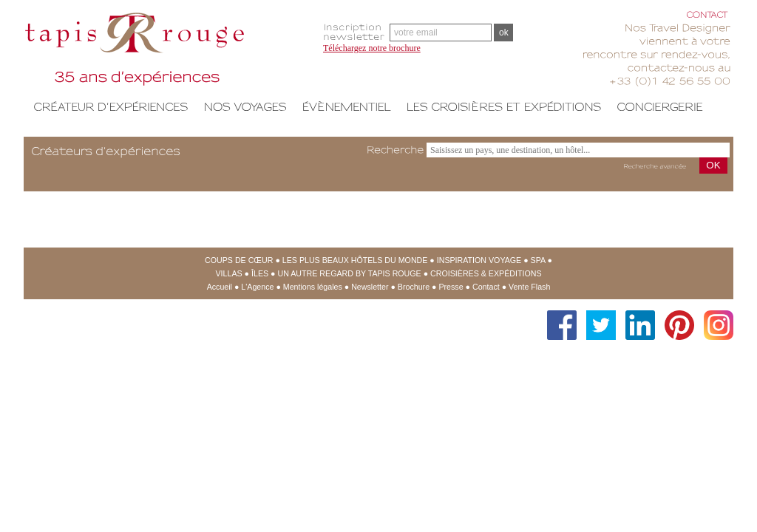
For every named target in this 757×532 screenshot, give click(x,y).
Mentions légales (313, 287)
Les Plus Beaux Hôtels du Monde (355, 260)
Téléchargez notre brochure (372, 48)
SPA (538, 260)
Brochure (414, 287)
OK (713, 165)
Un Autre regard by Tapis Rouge (349, 273)
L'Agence (257, 287)
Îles (260, 273)
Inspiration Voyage (479, 260)
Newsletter (370, 287)
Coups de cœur (239, 260)
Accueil (220, 287)
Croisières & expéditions (486, 273)
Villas (229, 273)
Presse (451, 287)
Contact (486, 287)
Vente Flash (529, 287)
